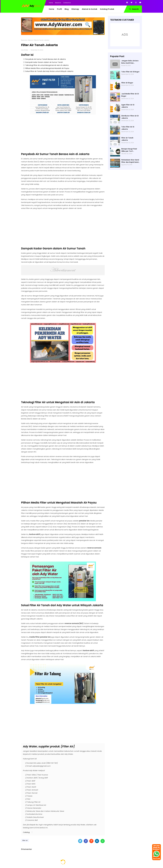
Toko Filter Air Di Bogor (130, 72)
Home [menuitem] (52, 9)
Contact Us (67, 3)
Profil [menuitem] (59, 9)
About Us (58, 3)
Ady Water (25, 50)
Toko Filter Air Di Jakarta (128, 128)
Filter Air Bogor (127, 83)
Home (51, 3)
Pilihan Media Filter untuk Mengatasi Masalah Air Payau (47, 68)
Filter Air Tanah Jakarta (127, 139)
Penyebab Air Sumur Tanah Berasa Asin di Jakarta (45, 59)
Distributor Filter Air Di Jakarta (130, 117)
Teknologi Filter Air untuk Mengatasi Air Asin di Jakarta (47, 65)
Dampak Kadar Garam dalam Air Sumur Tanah (44, 62)
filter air (30, 40)
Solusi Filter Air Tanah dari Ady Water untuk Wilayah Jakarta (49, 71)
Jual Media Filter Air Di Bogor (130, 95)
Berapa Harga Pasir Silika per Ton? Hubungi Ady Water (129, 150)
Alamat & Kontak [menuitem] (90, 9)
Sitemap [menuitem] (75, 9)
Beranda (24, 40)
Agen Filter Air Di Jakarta (128, 106)
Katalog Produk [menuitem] (107, 9)
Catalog (26, 832)
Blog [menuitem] (67, 9)
